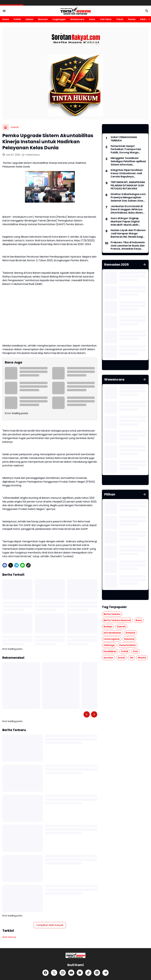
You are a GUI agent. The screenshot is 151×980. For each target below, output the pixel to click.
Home (6, 19)
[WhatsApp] (22, 565)
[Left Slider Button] (87, 714)
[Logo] (76, 955)
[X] (11, 565)
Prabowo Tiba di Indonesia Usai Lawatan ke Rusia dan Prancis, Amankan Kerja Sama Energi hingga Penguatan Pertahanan (128, 246)
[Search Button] (147, 11)
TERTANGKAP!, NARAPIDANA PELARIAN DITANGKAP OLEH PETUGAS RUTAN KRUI (128, 186)
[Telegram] (17, 565)
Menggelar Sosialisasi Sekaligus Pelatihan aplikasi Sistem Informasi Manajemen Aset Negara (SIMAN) (128, 161)
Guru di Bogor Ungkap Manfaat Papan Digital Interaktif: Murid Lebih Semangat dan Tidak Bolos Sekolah (128, 222)
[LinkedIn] (97, 973)
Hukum (29, 19)
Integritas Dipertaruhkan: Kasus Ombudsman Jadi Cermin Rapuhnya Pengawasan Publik (127, 173)
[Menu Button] (4, 11)
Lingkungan (59, 19)
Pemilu (132, 19)
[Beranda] (5, 127)
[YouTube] (71, 973)
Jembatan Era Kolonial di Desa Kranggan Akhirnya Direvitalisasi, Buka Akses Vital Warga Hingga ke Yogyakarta (127, 210)
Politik (17, 19)
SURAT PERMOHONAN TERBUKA (124, 139)
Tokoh (120, 19)
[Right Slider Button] (148, 19)
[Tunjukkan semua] (144, 265)
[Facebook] (5, 565)
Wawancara (77, 19)
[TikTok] (88, 973)
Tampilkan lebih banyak (50, 925)
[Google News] (80, 973)
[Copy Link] (28, 565)
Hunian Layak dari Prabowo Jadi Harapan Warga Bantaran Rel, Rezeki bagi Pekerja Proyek (128, 234)
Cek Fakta (106, 19)
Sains (92, 19)
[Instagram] (63, 973)
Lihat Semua (9, 937)
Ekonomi (43, 19)
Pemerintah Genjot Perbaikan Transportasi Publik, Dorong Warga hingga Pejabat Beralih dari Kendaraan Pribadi (128, 149)
